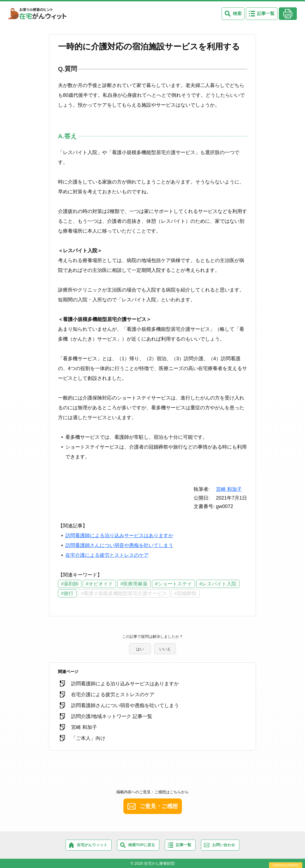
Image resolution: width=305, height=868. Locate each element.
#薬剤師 (70, 584)
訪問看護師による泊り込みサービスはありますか (119, 536)
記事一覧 (266, 13)
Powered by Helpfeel (286, 865)
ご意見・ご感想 (159, 806)
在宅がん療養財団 (159, 863)
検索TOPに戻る (142, 845)
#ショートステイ (173, 584)
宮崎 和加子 (229, 489)
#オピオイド (99, 584)
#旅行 (67, 593)
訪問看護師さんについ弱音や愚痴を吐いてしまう (119, 545)
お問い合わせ (224, 845)
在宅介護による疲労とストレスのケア (107, 555)
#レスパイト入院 (218, 584)
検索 (237, 13)
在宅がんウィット (92, 845)
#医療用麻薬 (134, 584)
